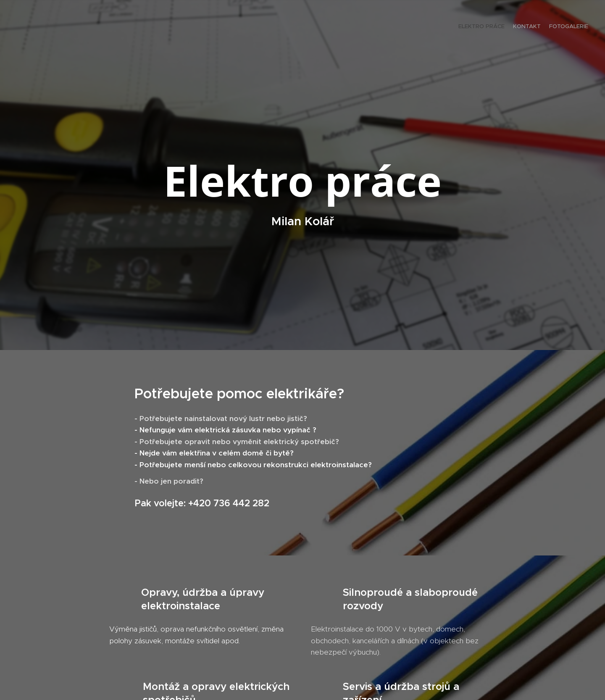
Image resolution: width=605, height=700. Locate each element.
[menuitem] (572, 27)
